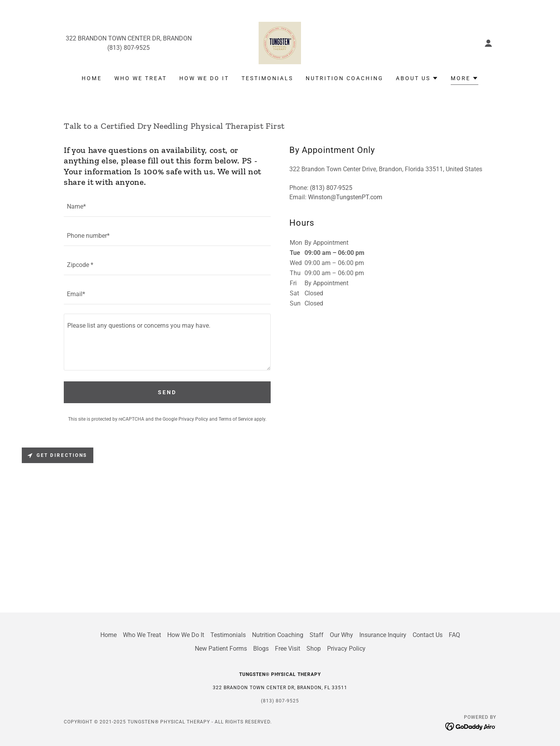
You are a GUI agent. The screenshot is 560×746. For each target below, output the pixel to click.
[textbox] (167, 207)
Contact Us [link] (428, 635)
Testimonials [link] (267, 78)
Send (167, 392)
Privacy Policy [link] (193, 419)
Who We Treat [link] (141, 78)
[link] (280, 43)
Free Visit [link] (288, 649)
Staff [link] (317, 635)
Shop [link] (314, 649)
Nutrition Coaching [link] (345, 78)
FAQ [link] (454, 635)
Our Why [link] (341, 635)
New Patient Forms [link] (221, 649)
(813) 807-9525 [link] (129, 48)
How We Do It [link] (204, 78)
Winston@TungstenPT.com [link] (345, 197)
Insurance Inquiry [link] (383, 635)
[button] (488, 43)
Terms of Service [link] (236, 419)
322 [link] (71, 38)
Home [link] (92, 78)
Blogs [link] (261, 649)
